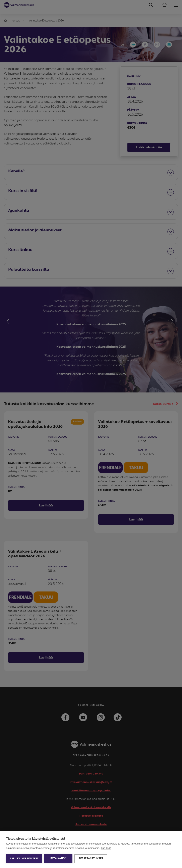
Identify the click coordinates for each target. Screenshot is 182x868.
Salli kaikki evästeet (24, 859)
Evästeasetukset (91, 859)
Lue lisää (106, 848)
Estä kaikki (58, 859)
